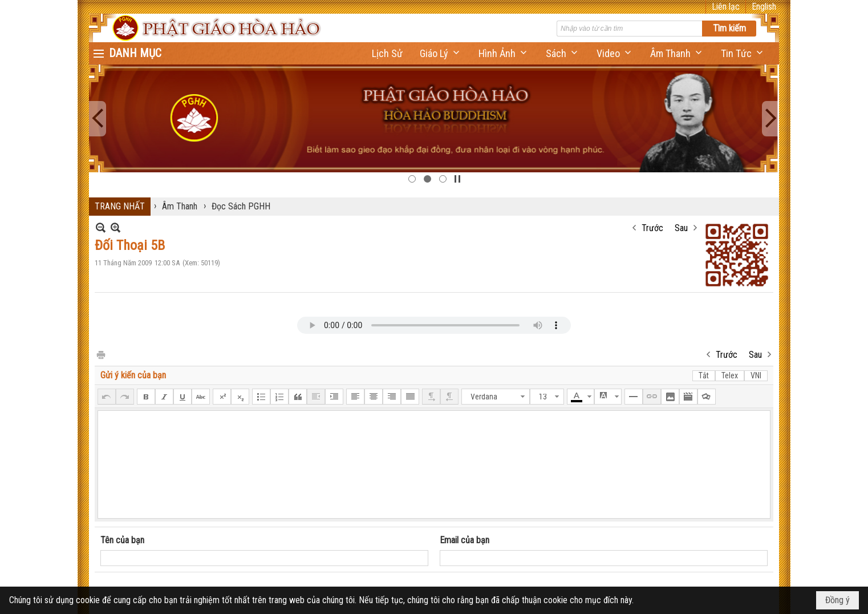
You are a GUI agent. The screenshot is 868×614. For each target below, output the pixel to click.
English (764, 7)
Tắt (704, 375)
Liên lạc (726, 7)
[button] (441, 53)
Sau (681, 228)
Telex (730, 375)
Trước (652, 228)
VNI (756, 375)
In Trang (100, 354)
